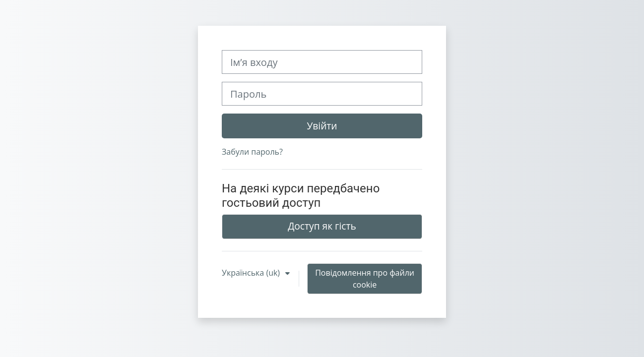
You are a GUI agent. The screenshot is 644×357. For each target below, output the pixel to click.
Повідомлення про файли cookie (365, 279)
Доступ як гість (322, 226)
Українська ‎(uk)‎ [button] (252, 273)
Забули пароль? (252, 152)
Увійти (322, 126)
